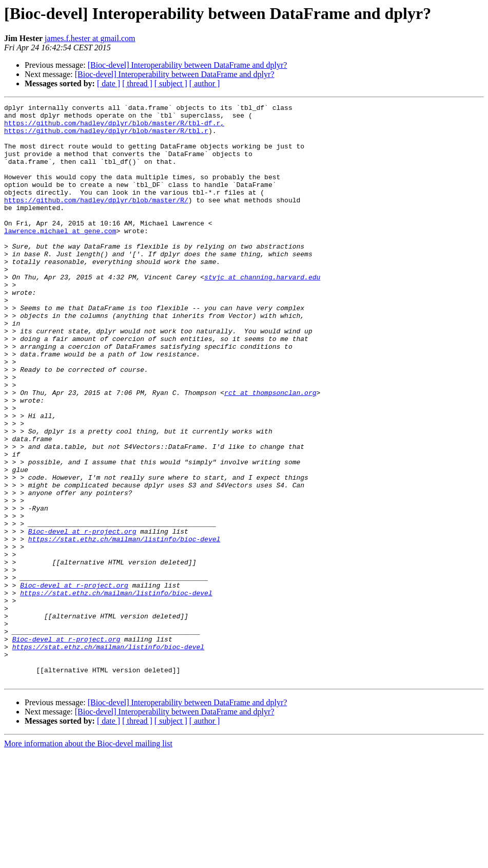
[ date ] (109, 83)
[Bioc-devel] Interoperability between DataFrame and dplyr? (188, 65)
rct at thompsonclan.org (270, 451)
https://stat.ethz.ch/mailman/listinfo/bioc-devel (124, 627)
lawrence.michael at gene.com (60, 257)
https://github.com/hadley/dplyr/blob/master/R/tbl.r (106, 137)
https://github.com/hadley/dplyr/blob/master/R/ (96, 220)
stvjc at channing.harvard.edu (262, 312)
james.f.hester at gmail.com (90, 38)
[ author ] (205, 83)
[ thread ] (137, 83)
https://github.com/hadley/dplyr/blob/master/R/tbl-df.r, (114, 127)
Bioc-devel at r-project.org (82, 617)
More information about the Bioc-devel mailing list (88, 859)
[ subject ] (171, 83)
